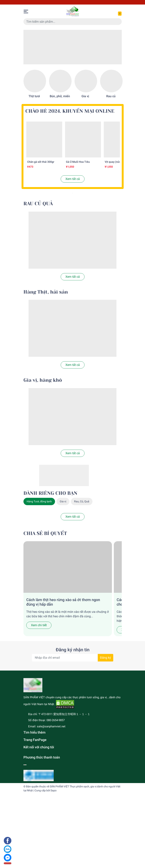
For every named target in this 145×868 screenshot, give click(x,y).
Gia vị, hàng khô (43, 380)
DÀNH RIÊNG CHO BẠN (50, 493)
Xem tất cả (73, 179)
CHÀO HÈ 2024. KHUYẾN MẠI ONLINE (70, 111)
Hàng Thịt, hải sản (46, 292)
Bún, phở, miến (60, 96)
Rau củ (111, 96)
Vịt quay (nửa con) (116, 162)
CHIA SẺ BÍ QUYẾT (45, 533)
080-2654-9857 (56, 720)
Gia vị (85, 96)
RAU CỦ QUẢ (38, 204)
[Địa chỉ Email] (73, 658)
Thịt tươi (34, 96)
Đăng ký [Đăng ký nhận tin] (105, 658)
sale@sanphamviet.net (51, 726)
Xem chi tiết (39, 625)
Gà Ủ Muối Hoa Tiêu (78, 162)
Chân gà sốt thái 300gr (41, 162)
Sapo (54, 790)
